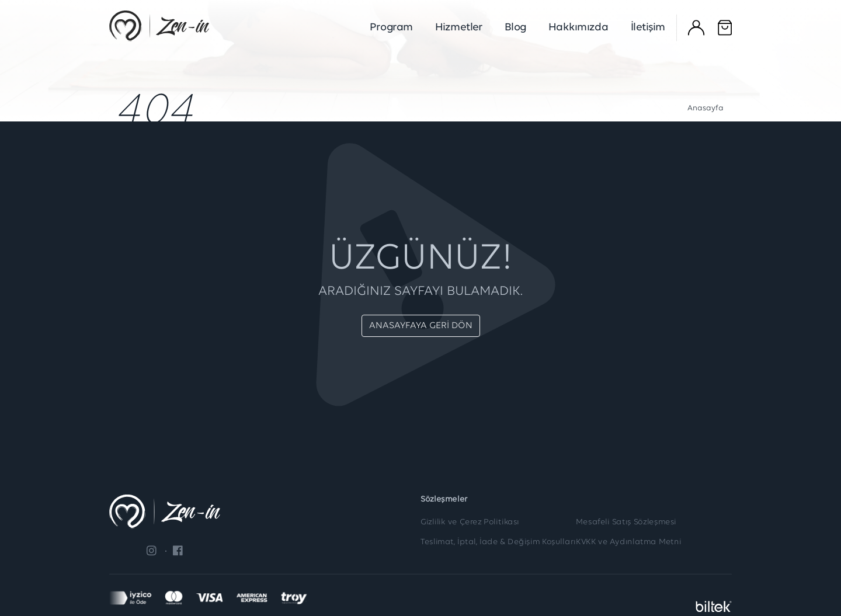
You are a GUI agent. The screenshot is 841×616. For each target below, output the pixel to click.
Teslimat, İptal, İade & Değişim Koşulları (498, 543)
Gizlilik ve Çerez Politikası (470, 523)
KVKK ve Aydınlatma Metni (629, 543)
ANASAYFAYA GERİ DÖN (421, 326)
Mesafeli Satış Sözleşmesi (626, 523)
